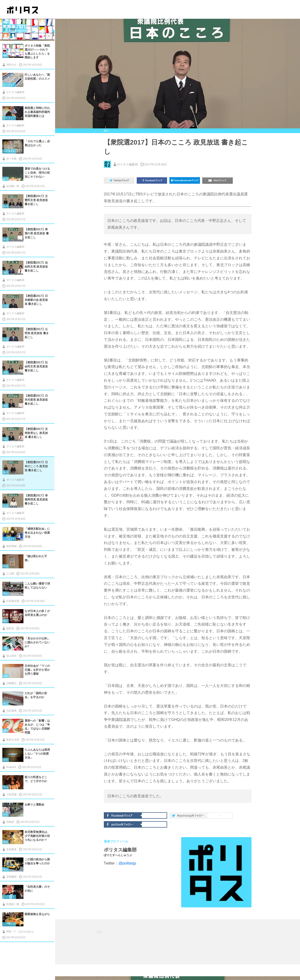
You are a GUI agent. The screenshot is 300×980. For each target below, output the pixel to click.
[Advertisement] (182, 941)
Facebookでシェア (123, 815)
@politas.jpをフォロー (189, 816)
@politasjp (127, 863)
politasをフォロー (123, 824)
